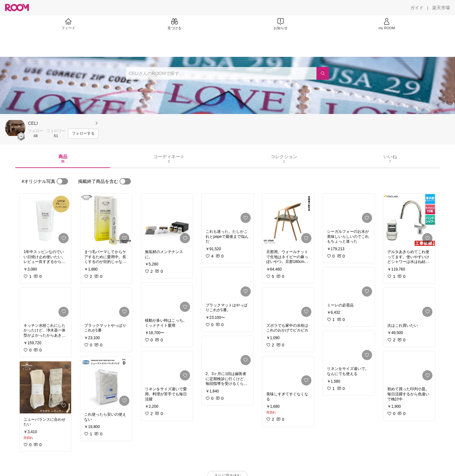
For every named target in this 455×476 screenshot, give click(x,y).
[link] (45, 220)
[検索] (323, 73)
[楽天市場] (441, 8)
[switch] (62, 181)
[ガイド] (417, 8)
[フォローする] (83, 134)
